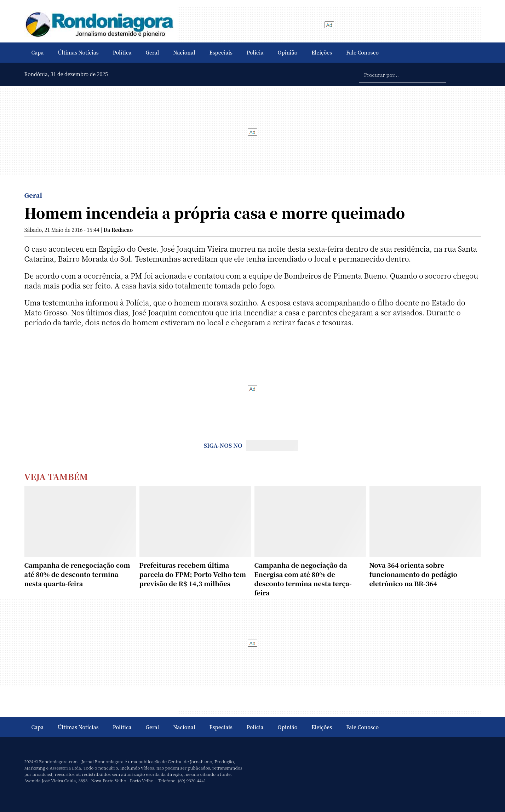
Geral (153, 52)
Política (122, 52)
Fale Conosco (362, 52)
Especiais (221, 52)
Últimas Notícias (78, 52)
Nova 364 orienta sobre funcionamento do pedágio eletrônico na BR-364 (414, 574)
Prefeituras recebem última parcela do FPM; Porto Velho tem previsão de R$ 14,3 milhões (193, 574)
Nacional (184, 52)
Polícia (255, 52)
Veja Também (56, 476)
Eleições (322, 52)
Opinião (288, 52)
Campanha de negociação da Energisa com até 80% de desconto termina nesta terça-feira (303, 579)
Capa (38, 52)
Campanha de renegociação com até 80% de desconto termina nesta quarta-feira (77, 574)
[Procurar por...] (403, 74)
